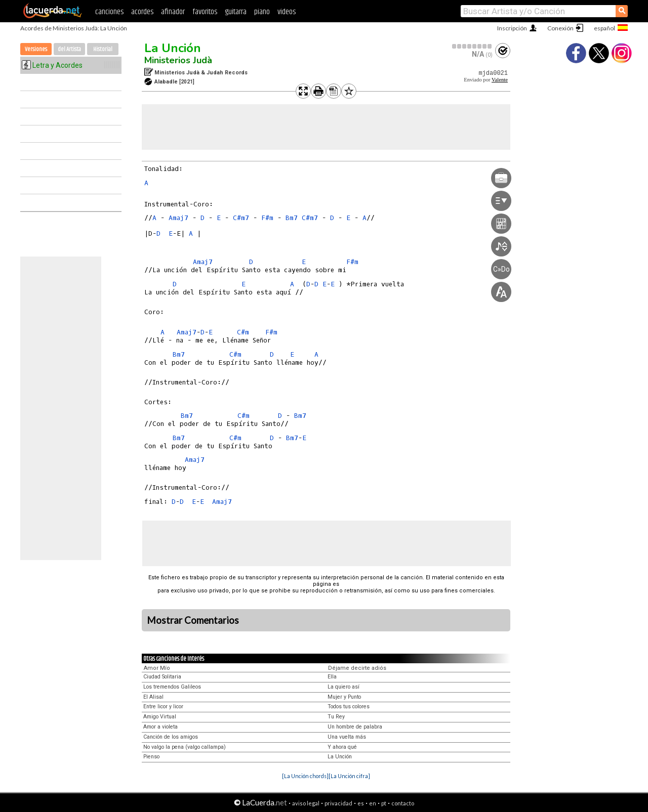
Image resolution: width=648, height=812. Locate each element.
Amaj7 (178, 218)
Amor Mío (157, 668)
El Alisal (153, 697)
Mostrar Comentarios (193, 620)
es (361, 803)
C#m (243, 332)
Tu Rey (336, 717)
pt (384, 803)
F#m (267, 218)
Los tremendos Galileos (172, 687)
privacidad (338, 803)
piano (262, 12)
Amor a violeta (160, 727)
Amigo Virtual (160, 717)
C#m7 (241, 218)
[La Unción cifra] (349, 776)
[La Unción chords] (305, 776)
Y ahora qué (342, 747)
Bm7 (292, 218)
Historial (103, 49)
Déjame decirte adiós (357, 668)
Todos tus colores (349, 707)
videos (287, 12)
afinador (173, 12)
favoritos (205, 12)
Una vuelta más (347, 737)
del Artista (69, 49)
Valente (500, 80)
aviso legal (306, 803)
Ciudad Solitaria (162, 677)
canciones (109, 12)
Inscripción (512, 28)
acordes (142, 12)
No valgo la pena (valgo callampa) (185, 747)
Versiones (36, 49)
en (373, 803)
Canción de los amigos (171, 737)
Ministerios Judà (178, 60)
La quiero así (343, 687)
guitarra (236, 12)
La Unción (173, 48)
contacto (403, 803)
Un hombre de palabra (355, 727)
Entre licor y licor (163, 707)
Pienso (151, 757)
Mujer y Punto (344, 697)
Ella (332, 677)
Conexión (560, 28)
